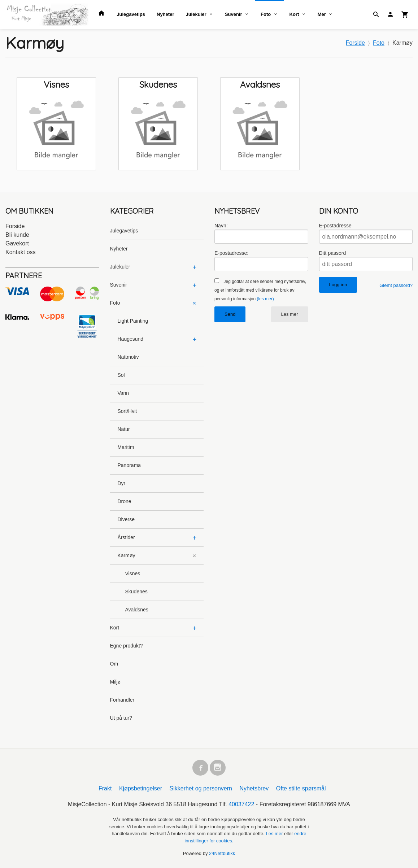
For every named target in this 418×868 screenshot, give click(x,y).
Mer (322, 14)
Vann (123, 393)
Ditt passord (333, 253)
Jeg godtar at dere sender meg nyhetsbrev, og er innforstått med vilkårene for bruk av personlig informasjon (260, 290)
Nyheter (165, 14)
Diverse (126, 519)
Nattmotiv (128, 357)
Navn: (221, 226)
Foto (266, 14)
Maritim (126, 447)
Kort (294, 14)
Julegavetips (131, 14)
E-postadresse (335, 226)
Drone (125, 501)
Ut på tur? (121, 718)
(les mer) (265, 299)
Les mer (290, 314)
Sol (121, 375)
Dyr (122, 483)
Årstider (126, 537)
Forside (355, 43)
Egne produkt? (127, 646)
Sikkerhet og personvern (201, 788)
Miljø (116, 682)
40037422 (241, 804)
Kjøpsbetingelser (141, 788)
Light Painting (133, 321)
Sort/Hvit (127, 411)
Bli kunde (17, 235)
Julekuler (196, 14)
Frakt (105, 788)
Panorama (129, 465)
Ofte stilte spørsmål (301, 788)
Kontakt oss (21, 252)
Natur (124, 429)
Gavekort (17, 243)
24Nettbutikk (222, 853)
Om (114, 664)
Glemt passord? (396, 285)
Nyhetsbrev (254, 788)
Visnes (133, 573)
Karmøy (127, 555)
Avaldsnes (137, 610)
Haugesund (131, 339)
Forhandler (122, 700)
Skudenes (136, 592)
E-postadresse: (231, 253)
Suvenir (234, 14)
